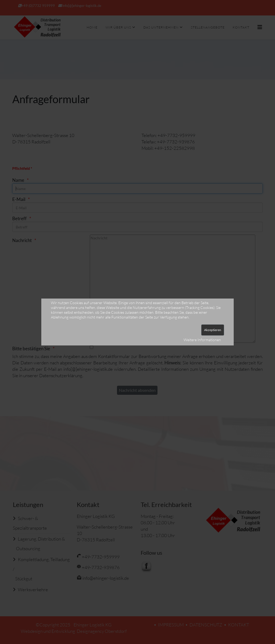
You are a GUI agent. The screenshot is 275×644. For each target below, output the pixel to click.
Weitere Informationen (202, 340)
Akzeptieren (213, 330)
